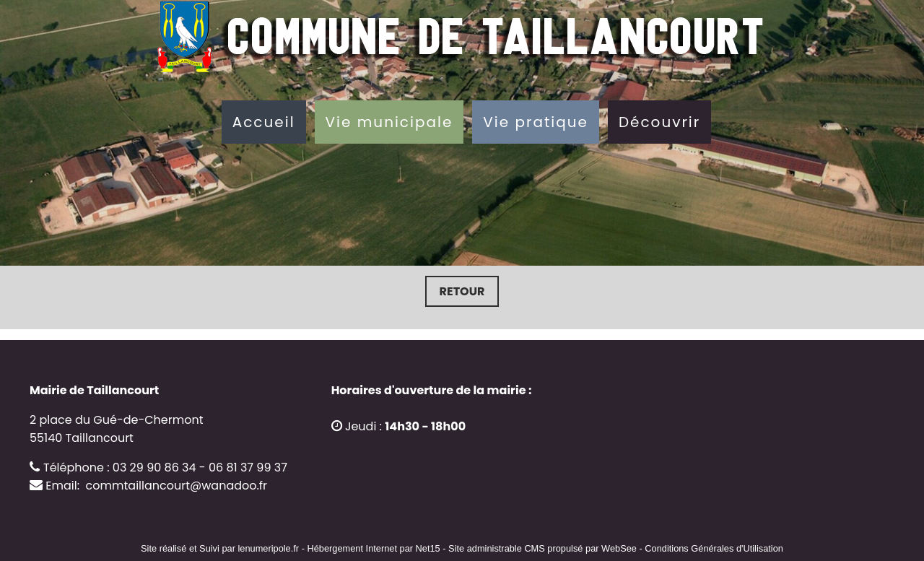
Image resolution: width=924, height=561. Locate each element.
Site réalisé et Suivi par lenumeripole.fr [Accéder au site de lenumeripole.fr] (220, 548)
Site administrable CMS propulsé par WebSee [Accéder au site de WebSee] (542, 548)
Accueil (264, 122)
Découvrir (659, 122)
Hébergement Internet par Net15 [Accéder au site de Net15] (373, 548)
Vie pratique (536, 122)
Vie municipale (389, 122)
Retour (462, 291)
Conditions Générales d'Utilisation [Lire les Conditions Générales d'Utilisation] (714, 548)
